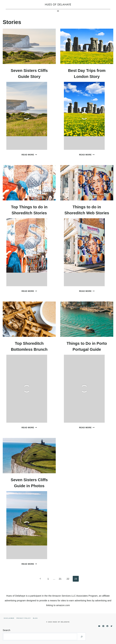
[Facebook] (107, 626)
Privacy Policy (24, 618)
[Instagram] (103, 626)
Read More (29, 155)
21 (60, 579)
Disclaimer (9, 618)
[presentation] (29, 46)
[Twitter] (112, 626)
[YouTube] (99, 626)
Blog (35, 618)
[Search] (82, 637)
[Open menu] (58, 11)
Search (7, 630)
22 (68, 579)
